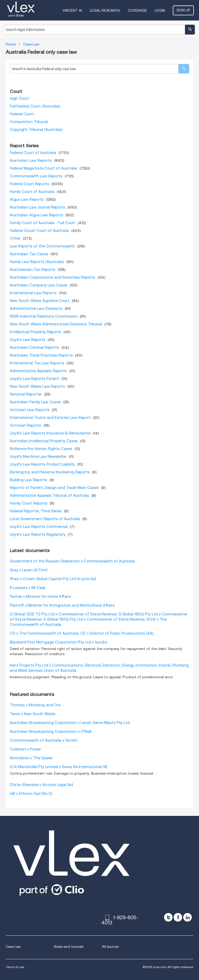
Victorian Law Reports (30, 410)
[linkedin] (187, 917)
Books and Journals (69, 947)
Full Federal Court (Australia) (35, 106)
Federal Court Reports (30, 184)
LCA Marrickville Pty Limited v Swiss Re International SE (59, 767)
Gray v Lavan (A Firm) (29, 570)
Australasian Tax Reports (33, 270)
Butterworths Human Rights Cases (41, 449)
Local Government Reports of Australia (45, 519)
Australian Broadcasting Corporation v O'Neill (51, 731)
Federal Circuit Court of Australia (39, 231)
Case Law (13, 947)
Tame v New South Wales (33, 714)
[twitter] (168, 917)
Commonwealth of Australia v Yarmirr (44, 740)
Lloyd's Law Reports (28, 340)
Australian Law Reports (31, 160)
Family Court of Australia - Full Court (43, 223)
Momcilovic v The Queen (31, 758)
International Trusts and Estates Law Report (50, 418)
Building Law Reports (29, 480)
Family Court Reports (29, 503)
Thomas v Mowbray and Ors (35, 705)
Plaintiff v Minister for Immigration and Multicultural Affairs (62, 605)
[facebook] (178, 917)
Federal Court (22, 114)
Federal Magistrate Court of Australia (44, 168)
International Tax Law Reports (37, 363)
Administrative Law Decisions (36, 308)
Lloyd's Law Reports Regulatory (38, 534)
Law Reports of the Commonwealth (42, 246)
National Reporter (26, 394)
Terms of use (15, 967)
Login (160, 10)
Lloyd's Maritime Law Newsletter (38, 457)
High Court (20, 98)
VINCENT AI (72, 10)
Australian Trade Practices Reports (41, 355)
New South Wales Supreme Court (40, 301)
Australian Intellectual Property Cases (44, 441)
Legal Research (105, 10)
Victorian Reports (26, 425)
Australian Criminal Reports (34, 347)
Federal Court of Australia (33, 153)
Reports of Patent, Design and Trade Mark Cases (54, 488)
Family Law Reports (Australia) (37, 262)
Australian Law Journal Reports (38, 207)
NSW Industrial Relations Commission (44, 316)
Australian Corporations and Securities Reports (52, 277)
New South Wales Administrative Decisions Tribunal (56, 324)
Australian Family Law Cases (35, 402)
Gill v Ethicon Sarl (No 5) (31, 794)
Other (15, 238)
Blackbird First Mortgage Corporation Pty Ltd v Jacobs (59, 642)
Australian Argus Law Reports (37, 215)
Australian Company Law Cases (39, 285)
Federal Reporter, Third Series (36, 511)
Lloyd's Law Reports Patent (34, 379)
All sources (110, 947)
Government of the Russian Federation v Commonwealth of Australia (72, 561)
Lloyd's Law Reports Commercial (39, 527)
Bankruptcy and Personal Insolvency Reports (50, 472)
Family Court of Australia (32, 192)
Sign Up (183, 10)
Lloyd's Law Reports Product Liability (42, 464)
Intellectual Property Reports (35, 332)
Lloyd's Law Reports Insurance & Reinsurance (50, 433)
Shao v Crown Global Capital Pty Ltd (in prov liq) (53, 579)
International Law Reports (33, 293)
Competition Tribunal (29, 122)
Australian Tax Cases (29, 254)
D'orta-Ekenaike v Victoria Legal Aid (41, 785)
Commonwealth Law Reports (36, 176)
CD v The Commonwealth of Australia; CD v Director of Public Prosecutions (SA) (82, 633)
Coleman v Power (25, 749)
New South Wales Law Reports (37, 386)
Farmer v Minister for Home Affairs (40, 596)
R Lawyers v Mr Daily (28, 588)
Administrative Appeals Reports (38, 371)
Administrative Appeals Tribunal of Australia (49, 495)
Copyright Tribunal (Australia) (36, 130)
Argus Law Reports (27, 199)
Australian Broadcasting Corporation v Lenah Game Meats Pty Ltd (70, 723)
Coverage (137, 10)
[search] (184, 69)
